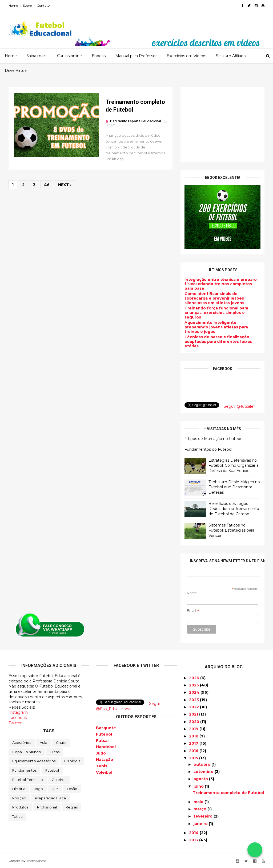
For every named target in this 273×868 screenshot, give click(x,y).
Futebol (52, 770)
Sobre (27, 5)
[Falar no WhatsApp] (255, 850)
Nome (192, 593)
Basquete (106, 728)
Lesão (72, 789)
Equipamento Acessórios (34, 761)
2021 (194, 714)
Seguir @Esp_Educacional (129, 706)
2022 (194, 707)
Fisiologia (72, 761)
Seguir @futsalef (239, 406)
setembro (204, 772)
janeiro (201, 824)
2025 (194, 685)
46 (47, 185)
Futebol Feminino (28, 780)
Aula (43, 743)
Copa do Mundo (27, 752)
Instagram (18, 712)
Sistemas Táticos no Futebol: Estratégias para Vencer (231, 530)
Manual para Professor (136, 56)
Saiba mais (36, 56)
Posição (19, 798)
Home (13, 5)
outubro (202, 764)
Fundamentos (24, 770)
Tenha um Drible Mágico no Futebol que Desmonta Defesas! (234, 487)
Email (193, 611)
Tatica (17, 816)
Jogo (39, 789)
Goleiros (59, 780)
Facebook (18, 718)
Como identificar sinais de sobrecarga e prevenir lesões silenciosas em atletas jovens (214, 298)
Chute (61, 743)
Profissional (47, 807)
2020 (195, 722)
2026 (195, 678)
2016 (194, 751)
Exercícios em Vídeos (186, 56)
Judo (101, 753)
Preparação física (50, 798)
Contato (43, 5)
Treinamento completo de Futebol (228, 793)
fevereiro (204, 816)
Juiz (55, 789)
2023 (194, 700)
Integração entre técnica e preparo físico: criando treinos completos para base (221, 284)
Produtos (20, 807)
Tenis (102, 766)
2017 (194, 743)
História (19, 789)
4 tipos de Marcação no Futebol (214, 439)
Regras (72, 807)
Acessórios (22, 743)
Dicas (55, 752)
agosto (201, 779)
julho (199, 786)
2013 (194, 840)
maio (199, 802)
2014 (194, 833)
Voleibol (104, 772)
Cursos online (69, 56)
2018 (194, 736)
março (200, 809)
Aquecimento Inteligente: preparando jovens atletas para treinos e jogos (216, 327)
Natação (105, 760)
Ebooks (99, 56)
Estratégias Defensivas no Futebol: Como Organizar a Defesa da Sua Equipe (234, 466)
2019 (194, 729)
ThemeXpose (36, 861)
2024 (195, 692)
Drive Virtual (16, 70)
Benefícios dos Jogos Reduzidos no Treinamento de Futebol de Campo (234, 509)
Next (65, 185)
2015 (194, 758)
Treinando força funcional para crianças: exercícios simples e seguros (216, 313)
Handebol (106, 747)
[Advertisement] (222, 125)
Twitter (15, 723)
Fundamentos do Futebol (208, 449)
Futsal (102, 741)
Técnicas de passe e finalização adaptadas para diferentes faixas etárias (218, 341)
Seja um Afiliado (231, 56)
